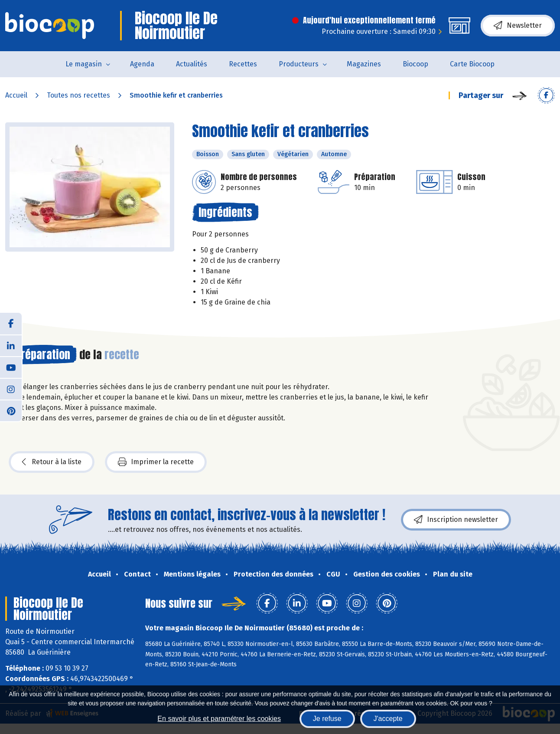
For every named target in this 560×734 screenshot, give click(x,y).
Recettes (243, 64)
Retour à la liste (52, 462)
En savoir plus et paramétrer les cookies (219, 719)
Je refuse (327, 719)
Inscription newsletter (456, 520)
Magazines (364, 64)
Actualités (192, 64)
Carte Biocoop (472, 64)
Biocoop (415, 64)
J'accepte (388, 719)
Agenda (142, 64)
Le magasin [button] (84, 64)
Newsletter (518, 26)
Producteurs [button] (299, 64)
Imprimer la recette (156, 462)
